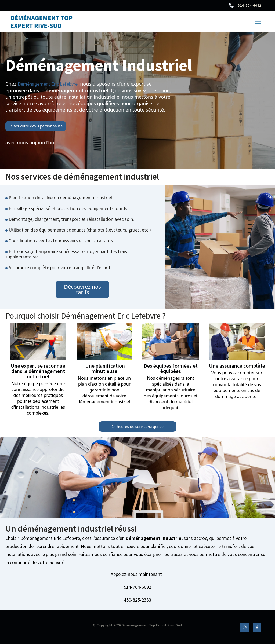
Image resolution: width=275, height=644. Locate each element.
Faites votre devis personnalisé (36, 126)
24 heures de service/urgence (137, 427)
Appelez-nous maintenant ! (138, 574)
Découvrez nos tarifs (82, 289)
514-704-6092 (249, 5)
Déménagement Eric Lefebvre (48, 84)
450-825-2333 (137, 600)
